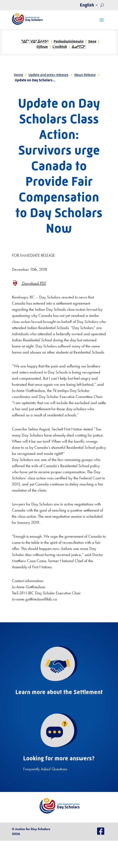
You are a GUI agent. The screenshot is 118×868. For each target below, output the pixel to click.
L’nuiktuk (60, 47)
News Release (85, 75)
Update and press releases (48, 75)
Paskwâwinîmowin (69, 41)
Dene (92, 41)
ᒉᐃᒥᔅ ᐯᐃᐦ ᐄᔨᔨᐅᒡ (35, 41)
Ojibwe (42, 47)
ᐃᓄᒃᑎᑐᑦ (79, 47)
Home (19, 75)
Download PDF (34, 283)
